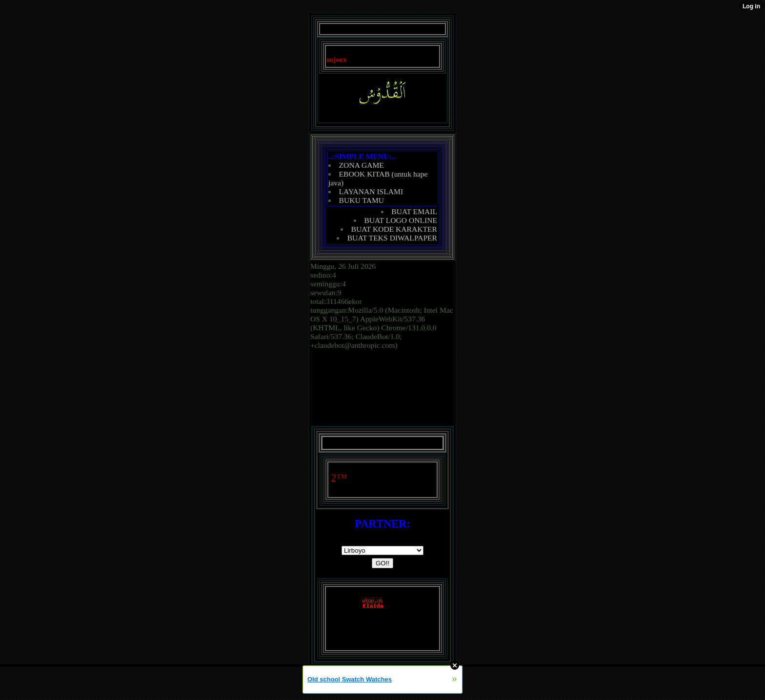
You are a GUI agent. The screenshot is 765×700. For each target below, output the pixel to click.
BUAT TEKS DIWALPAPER (392, 238)
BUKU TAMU (362, 200)
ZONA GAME (362, 165)
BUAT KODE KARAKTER (394, 229)
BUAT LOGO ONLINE (401, 220)
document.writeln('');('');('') (382, 550)
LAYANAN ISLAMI (371, 191)
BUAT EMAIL (414, 211)
